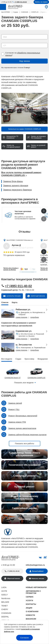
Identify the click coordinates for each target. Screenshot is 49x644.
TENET (5, 606)
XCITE (4, 591)
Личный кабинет (38, 571)
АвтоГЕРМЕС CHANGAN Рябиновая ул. (20, 240)
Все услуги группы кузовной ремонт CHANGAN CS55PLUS (21, 174)
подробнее (35, 317)
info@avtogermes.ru (35, 565)
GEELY (5, 595)
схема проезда (21, 317)
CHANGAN (6, 613)
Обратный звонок (38, 296)
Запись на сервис (41, 2)
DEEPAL (5, 617)
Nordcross (6, 598)
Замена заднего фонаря (16, 186)
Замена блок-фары (13, 181)
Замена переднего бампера (17, 190)
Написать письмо (13, 296)
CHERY (5, 609)
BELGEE (5, 602)
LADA (4, 587)
